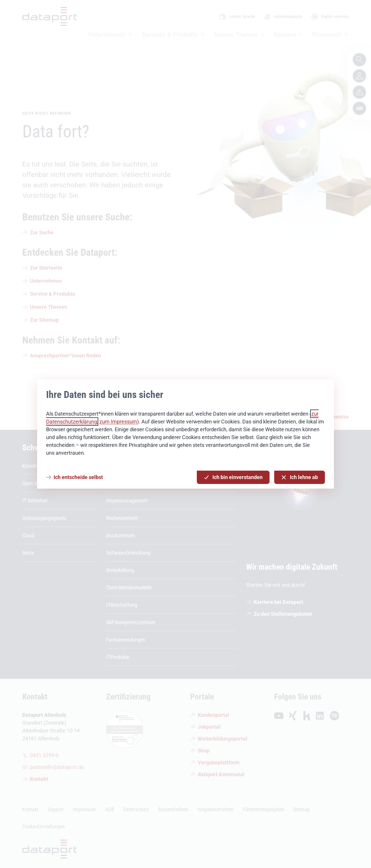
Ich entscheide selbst (78, 477)
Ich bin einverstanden (233, 477)
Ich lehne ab (300, 477)
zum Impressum (118, 422)
